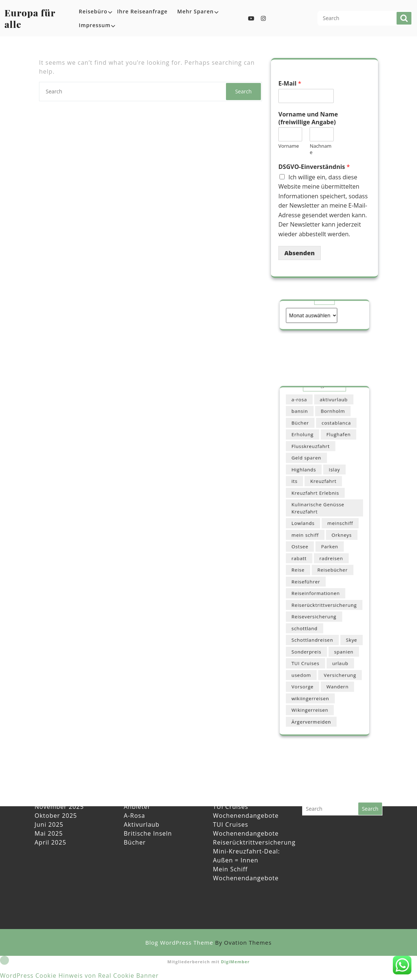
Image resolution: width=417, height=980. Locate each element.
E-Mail (290, 84)
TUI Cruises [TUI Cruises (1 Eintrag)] (310, 639)
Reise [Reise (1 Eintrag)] (305, 568)
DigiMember (235, 962)
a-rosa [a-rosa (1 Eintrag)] (306, 438)
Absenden (300, 253)
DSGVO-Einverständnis (314, 167)
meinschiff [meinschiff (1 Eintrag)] (337, 532)
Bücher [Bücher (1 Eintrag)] (306, 456)
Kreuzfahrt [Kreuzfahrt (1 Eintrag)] (324, 500)
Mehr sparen (195, 11)
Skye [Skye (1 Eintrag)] (345, 621)
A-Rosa (134, 790)
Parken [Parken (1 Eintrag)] (328, 550)
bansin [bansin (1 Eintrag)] (306, 447)
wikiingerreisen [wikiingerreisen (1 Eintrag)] (314, 665)
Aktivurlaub (142, 798)
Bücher (135, 816)
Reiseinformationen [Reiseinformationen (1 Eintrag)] (318, 585)
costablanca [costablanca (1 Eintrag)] (333, 456)
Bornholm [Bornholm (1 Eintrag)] (331, 447)
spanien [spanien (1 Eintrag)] (339, 630)
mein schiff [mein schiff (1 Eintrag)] (310, 541)
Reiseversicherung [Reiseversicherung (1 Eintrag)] (317, 603)
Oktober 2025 (56, 790)
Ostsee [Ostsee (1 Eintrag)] (306, 550)
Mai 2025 (49, 807)
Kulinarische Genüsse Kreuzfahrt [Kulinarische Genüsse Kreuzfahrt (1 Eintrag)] (320, 521)
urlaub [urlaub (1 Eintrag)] (337, 639)
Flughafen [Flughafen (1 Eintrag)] (335, 465)
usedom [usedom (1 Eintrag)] (307, 648)
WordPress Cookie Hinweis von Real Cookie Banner (79, 976)
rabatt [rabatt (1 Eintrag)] (305, 559)
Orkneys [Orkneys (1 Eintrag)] (337, 541)
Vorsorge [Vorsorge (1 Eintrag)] (308, 656)
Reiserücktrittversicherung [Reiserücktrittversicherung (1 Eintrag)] (324, 594)
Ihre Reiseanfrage (142, 11)
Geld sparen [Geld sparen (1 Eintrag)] (311, 482)
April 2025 (50, 816)
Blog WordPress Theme (208, 942)
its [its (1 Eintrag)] (302, 500)
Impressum (95, 25)
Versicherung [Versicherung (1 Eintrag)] (336, 648)
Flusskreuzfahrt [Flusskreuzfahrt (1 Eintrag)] (314, 474)
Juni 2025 (49, 798)
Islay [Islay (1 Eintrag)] (332, 491)
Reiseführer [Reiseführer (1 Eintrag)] (311, 577)
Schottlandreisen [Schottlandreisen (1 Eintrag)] (315, 621)
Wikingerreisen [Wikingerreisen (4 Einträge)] (313, 674)
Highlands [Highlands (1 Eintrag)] (309, 491)
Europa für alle (30, 18)
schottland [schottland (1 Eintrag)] (309, 612)
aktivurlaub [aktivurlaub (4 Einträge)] (331, 438)
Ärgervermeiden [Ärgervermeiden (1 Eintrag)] (315, 683)
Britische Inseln (148, 807)
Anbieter (137, 781)
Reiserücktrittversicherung (254, 816)
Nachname (320, 149)
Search (404, 18)
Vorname (289, 146)
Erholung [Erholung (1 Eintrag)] (308, 465)
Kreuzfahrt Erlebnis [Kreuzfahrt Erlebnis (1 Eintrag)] (318, 509)
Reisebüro (93, 11)
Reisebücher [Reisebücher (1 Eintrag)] (330, 568)
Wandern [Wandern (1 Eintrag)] (334, 656)
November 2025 (59, 781)
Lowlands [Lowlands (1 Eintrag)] (308, 532)
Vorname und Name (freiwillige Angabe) (308, 118)
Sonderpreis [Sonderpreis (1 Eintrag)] (311, 630)
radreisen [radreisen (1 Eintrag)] (330, 559)
